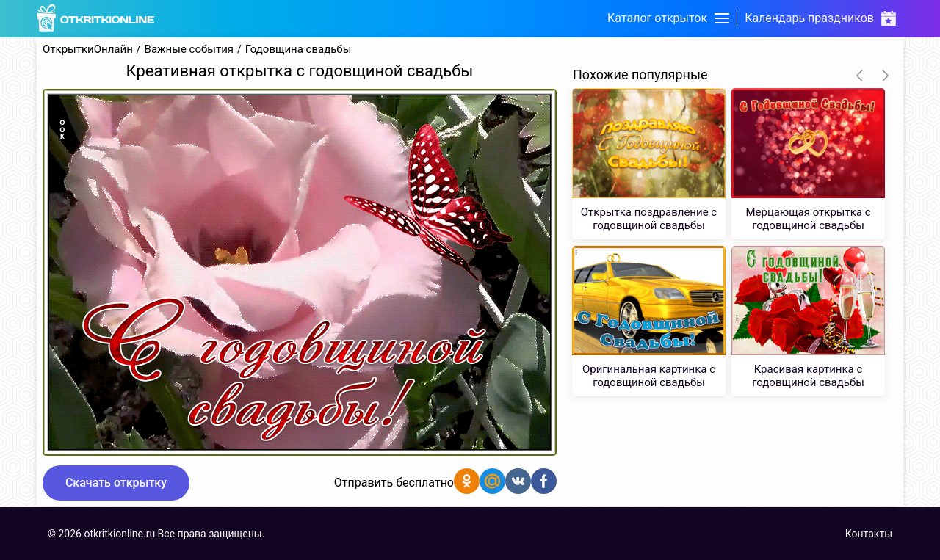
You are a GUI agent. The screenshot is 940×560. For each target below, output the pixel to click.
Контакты (869, 534)
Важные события (189, 50)
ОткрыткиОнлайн (88, 50)
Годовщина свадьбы (299, 50)
